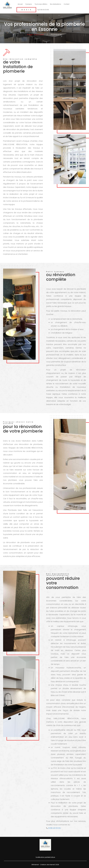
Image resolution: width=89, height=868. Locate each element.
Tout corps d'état (41, 4)
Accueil (20, 4)
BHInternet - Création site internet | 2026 (45, 865)
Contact (67, 4)
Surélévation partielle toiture (45, 857)
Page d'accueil (36, 35)
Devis (27, 10)
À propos (29, 4)
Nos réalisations (56, 4)
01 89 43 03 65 (43, 10)
